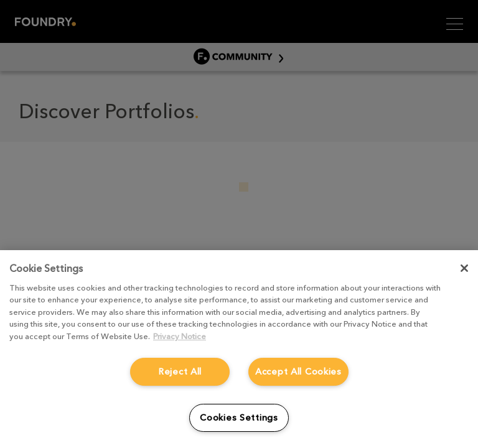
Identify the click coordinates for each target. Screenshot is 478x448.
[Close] (464, 268)
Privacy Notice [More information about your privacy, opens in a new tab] (180, 336)
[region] (239, 349)
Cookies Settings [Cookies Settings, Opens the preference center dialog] (239, 418)
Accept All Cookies (298, 371)
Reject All (180, 371)
